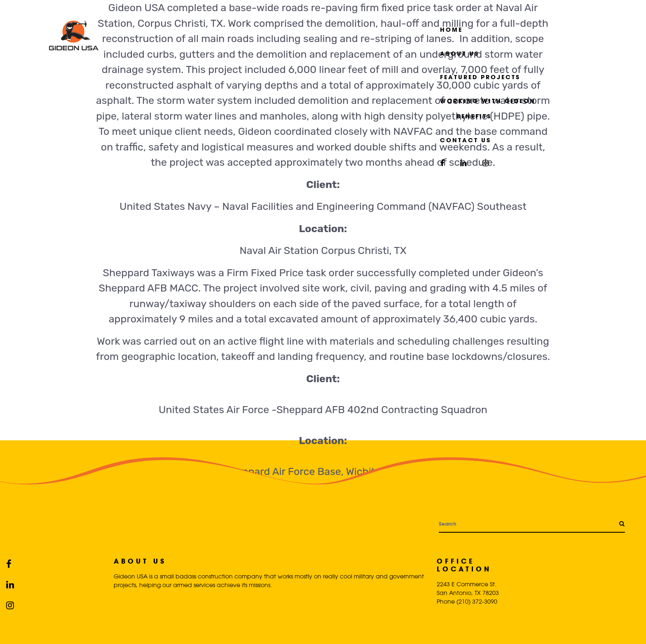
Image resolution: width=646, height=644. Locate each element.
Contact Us (466, 140)
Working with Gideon (488, 101)
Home (451, 29)
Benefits (474, 116)
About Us (460, 53)
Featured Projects (480, 77)
